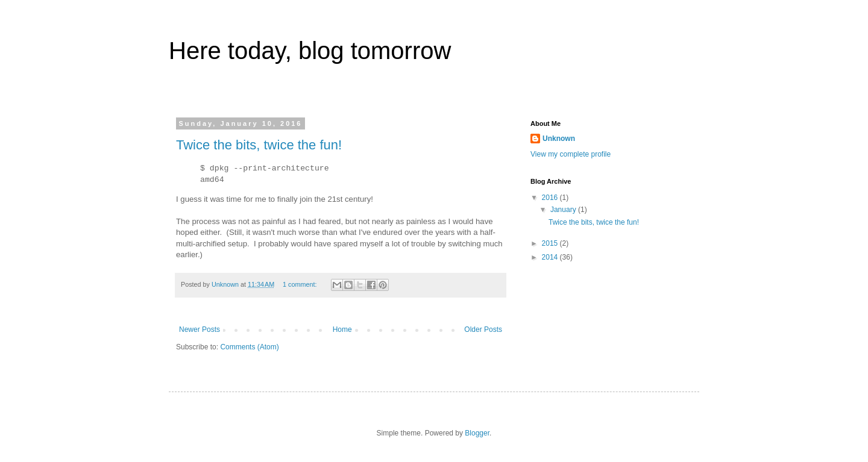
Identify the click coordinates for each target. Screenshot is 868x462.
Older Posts (483, 329)
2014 (551, 257)
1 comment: (300, 284)
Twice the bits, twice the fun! (259, 145)
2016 (551, 198)
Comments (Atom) (249, 347)
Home (342, 329)
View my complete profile (571, 154)
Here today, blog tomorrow (310, 51)
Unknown (559, 139)
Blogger (477, 433)
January (564, 210)
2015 (551, 243)
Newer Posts (200, 329)
